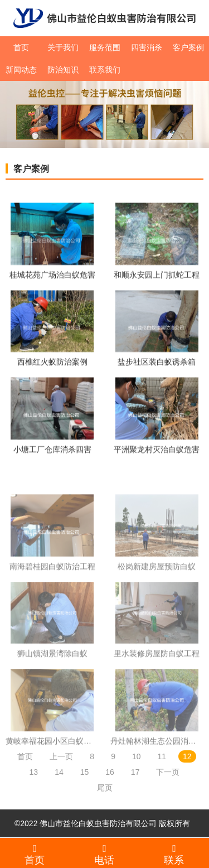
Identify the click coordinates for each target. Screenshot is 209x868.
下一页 (168, 772)
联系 (174, 854)
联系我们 (105, 70)
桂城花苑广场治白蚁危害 (52, 276)
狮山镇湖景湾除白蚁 (52, 666)
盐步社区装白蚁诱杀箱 (157, 363)
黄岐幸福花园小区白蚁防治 (52, 753)
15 (85, 772)
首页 (21, 47)
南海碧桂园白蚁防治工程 (52, 578)
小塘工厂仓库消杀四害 (52, 450)
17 (135, 772)
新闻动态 (21, 70)
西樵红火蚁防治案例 (52, 363)
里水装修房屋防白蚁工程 (157, 666)
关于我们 (63, 47)
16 (110, 772)
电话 (104, 854)
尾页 (105, 788)
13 (34, 772)
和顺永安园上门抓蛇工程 (157, 276)
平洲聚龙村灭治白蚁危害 (157, 450)
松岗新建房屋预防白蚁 (157, 578)
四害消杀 (147, 47)
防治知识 (63, 70)
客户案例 (188, 47)
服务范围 (105, 47)
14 (59, 772)
